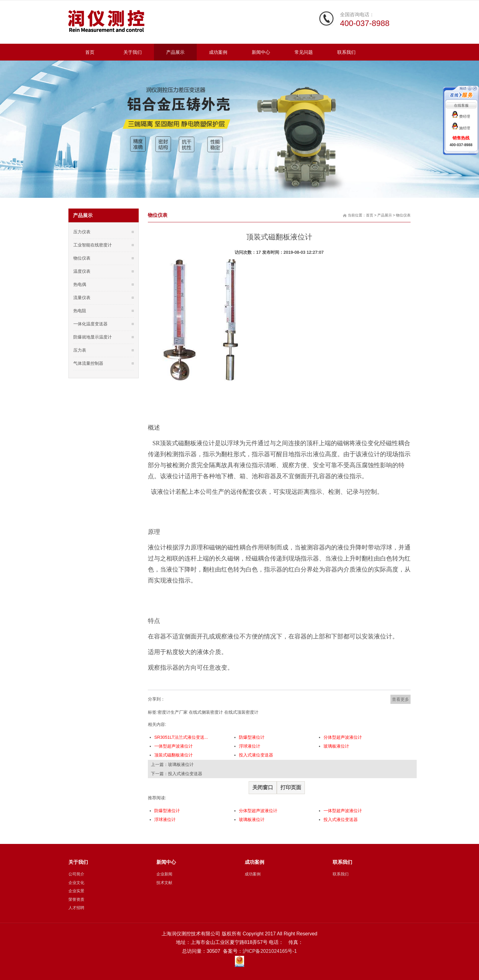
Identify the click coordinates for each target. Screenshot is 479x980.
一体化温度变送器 (90, 324)
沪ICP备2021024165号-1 (270, 951)
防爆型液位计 (252, 737)
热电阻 (80, 311)
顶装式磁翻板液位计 (174, 755)
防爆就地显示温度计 (93, 337)
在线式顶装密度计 (241, 712)
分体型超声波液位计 (343, 737)
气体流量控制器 (88, 363)
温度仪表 (82, 271)
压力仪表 (82, 232)
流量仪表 (82, 298)
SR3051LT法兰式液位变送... (181, 737)
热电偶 (80, 284)
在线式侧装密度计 (206, 712)
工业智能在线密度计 (93, 245)
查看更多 (400, 699)
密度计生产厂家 (173, 712)
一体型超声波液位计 (174, 746)
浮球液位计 (250, 746)
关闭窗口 (263, 788)
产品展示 (385, 215)
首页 (370, 215)
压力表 (80, 350)
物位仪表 (403, 215)
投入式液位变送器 (256, 755)
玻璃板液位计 (336, 746)
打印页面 (291, 788)
